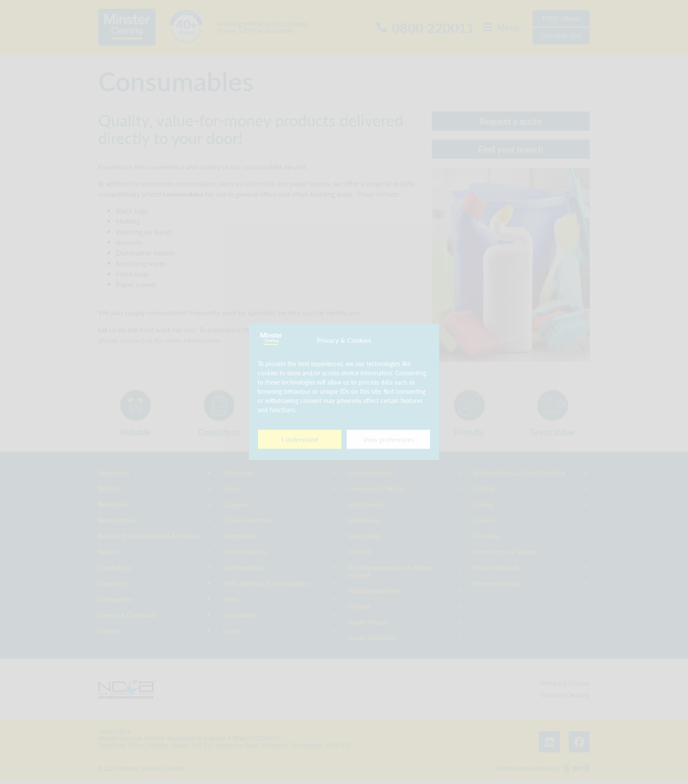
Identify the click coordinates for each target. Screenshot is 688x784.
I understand (300, 439)
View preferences (389, 439)
